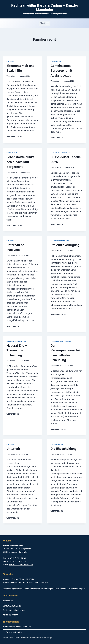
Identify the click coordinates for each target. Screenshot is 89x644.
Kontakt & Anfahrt (11, 615)
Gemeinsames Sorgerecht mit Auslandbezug (61, 71)
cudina (13, 76)
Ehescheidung (57, 444)
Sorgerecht (56, 61)
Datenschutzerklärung (12, 605)
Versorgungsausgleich (61, 341)
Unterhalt (11, 61)
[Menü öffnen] (44, 23)
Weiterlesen (14, 136)
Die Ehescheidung (64, 449)
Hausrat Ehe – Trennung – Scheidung (17, 350)
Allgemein (55, 153)
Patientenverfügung (60, 241)
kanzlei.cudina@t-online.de (21, 564)
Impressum (8, 601)
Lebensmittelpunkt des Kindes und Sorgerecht (20, 162)
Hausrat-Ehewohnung (16, 341)
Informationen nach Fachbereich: (17, 627)
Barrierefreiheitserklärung (14, 610)
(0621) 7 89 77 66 (18, 558)
